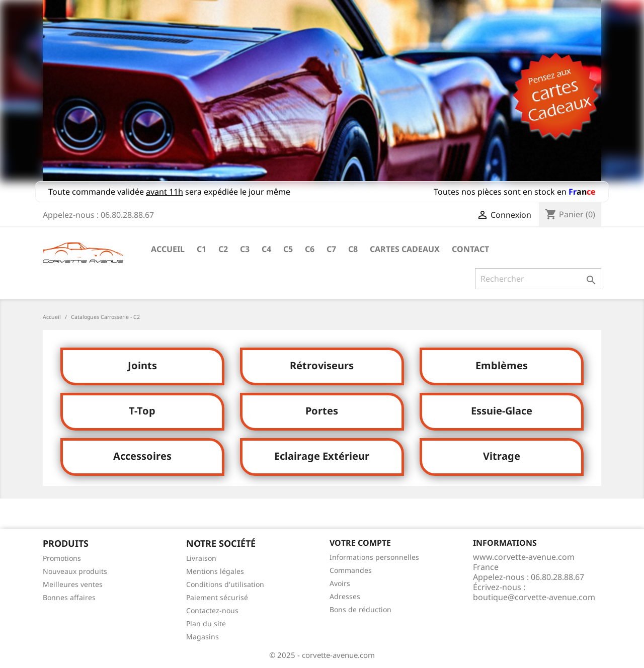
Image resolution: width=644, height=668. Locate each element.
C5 (288, 249)
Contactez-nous (212, 610)
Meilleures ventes (73, 584)
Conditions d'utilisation (225, 584)
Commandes (351, 570)
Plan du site (206, 623)
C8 (353, 249)
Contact (470, 249)
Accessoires (142, 456)
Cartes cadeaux (405, 249)
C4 (266, 249)
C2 (223, 249)
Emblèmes (502, 365)
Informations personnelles (374, 557)
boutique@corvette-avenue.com (534, 597)
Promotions (62, 558)
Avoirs (340, 583)
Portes (322, 411)
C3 (245, 249)
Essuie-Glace (502, 411)
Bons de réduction (360, 609)
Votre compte (360, 543)
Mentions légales (215, 571)
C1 (202, 249)
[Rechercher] (538, 279)
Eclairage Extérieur (322, 456)
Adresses (345, 596)
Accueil (168, 249)
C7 (331, 249)
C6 (310, 249)
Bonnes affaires (69, 597)
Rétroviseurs (322, 365)
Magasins (203, 637)
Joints (142, 365)
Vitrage (502, 456)
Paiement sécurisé (217, 597)
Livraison (201, 558)
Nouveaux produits (75, 571)
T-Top (142, 411)
